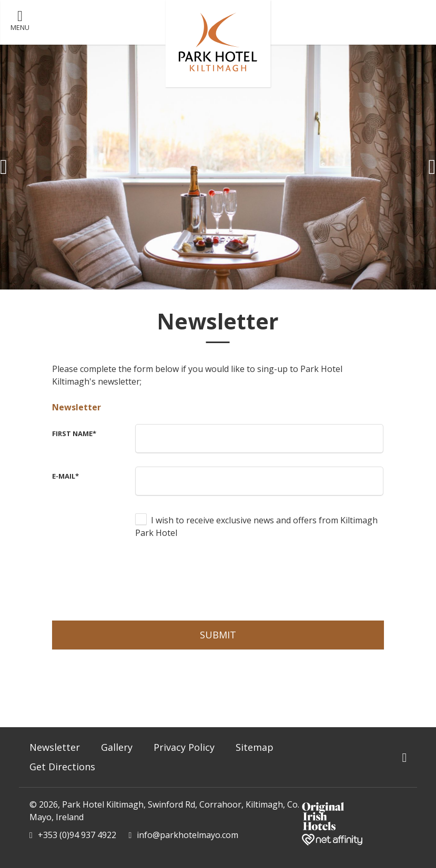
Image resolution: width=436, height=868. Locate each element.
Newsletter (77, 407)
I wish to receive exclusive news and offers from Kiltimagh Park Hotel (256, 526)
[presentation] (215, 578)
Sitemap (255, 747)
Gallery (117, 747)
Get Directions (62, 767)
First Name (74, 433)
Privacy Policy (184, 747)
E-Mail (65, 476)
